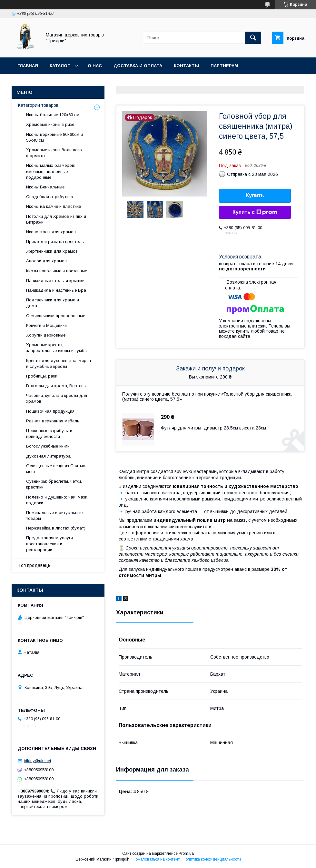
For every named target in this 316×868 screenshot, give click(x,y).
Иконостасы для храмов (51, 232)
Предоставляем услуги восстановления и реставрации (49, 544)
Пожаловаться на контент (156, 859)
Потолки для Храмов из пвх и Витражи (56, 219)
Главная (28, 66)
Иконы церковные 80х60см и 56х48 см (54, 137)
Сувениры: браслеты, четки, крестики (54, 484)
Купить (255, 195)
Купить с (255, 212)
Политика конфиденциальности (212, 859)
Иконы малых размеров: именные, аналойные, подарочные (51, 171)
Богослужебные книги (48, 446)
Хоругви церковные (46, 335)
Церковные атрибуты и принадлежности (49, 434)
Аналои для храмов (46, 261)
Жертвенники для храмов (52, 251)
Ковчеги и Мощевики (46, 325)
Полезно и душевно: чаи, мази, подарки (57, 500)
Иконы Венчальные (45, 187)
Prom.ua (186, 853)
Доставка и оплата (138, 66)
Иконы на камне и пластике (54, 206)
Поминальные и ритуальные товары (54, 515)
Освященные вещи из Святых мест (56, 469)
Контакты (186, 66)
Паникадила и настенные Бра (56, 290)
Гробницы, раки (42, 376)
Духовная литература (48, 456)
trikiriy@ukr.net (37, 761)
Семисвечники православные (56, 316)
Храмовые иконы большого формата (54, 153)
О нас (95, 66)
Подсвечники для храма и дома (53, 303)
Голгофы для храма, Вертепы (56, 386)
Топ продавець (34, 565)
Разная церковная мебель (53, 421)
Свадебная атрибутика (50, 197)
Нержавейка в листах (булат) (56, 528)
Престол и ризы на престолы (55, 242)
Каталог (60, 66)
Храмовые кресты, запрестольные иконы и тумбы (57, 348)
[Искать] (253, 38)
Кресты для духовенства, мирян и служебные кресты (59, 363)
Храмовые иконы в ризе (50, 124)
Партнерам (224, 66)
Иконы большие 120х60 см (53, 115)
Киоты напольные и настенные (57, 271)
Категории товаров (38, 105)
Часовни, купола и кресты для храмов (57, 398)
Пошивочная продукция (50, 411)
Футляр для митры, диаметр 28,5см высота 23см (213, 428)
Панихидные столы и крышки (55, 281)
